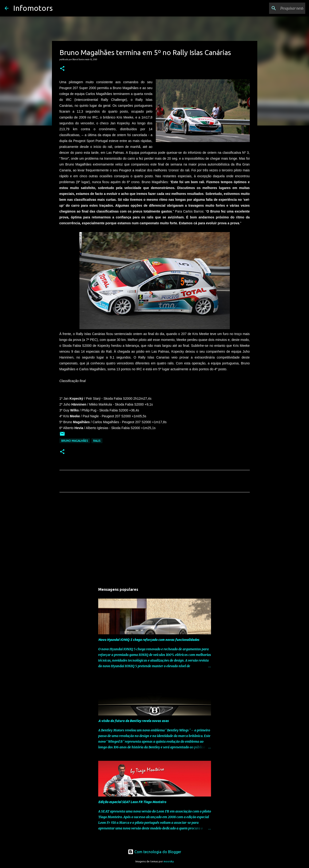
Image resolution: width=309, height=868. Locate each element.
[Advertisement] (155, 540)
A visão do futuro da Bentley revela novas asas (133, 721)
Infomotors (33, 8)
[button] (62, 69)
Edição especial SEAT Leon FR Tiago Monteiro (132, 802)
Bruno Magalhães (75, 441)
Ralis (97, 441)
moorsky (169, 861)
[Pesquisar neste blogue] (281, 8)
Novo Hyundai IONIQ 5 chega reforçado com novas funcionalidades (149, 640)
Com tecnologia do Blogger (154, 852)
